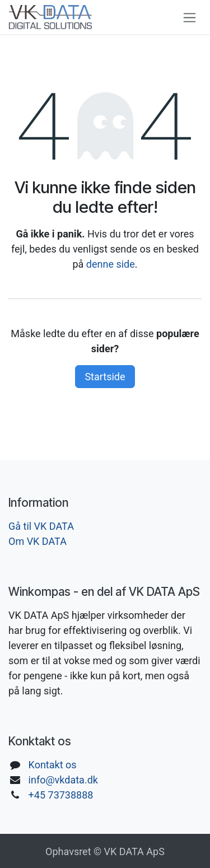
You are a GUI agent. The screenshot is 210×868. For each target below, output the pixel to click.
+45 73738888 (61, 795)
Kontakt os (53, 765)
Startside (105, 377)
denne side (111, 264)
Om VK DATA (38, 541)
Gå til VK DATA (41, 526)
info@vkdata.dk (63, 780)
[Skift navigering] (190, 17)
